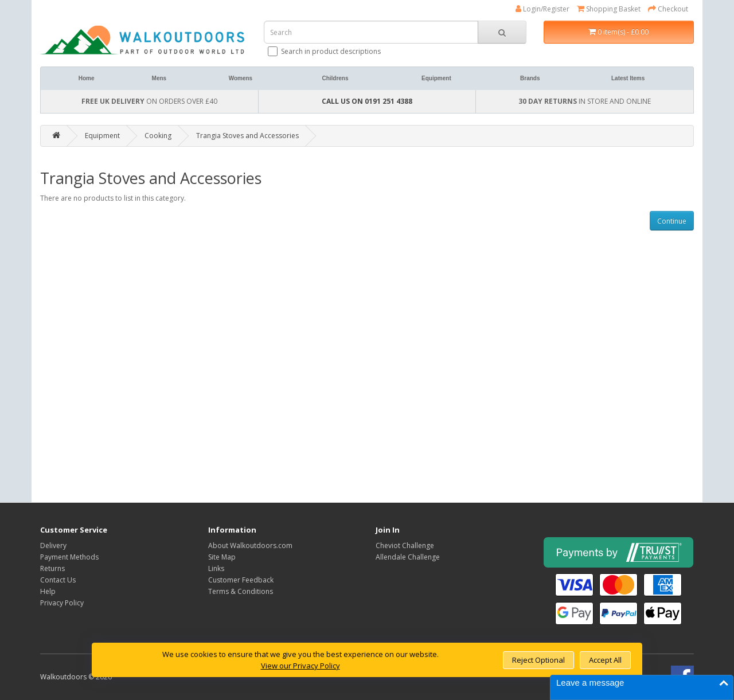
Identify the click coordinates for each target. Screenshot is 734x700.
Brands (530, 78)
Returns (52, 568)
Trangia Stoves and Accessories (247, 136)
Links (216, 568)
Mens (159, 78)
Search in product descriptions (325, 51)
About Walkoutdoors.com (250, 545)
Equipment (436, 78)
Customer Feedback (241, 580)
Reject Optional (538, 660)
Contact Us (58, 580)
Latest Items (628, 78)
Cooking (158, 136)
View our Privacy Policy (300, 666)
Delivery (53, 545)
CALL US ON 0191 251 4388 (367, 101)
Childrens (335, 78)
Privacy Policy (62, 603)
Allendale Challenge (408, 557)
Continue (672, 221)
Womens (241, 78)
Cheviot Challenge (405, 545)
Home (87, 78)
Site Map (222, 557)
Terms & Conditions (241, 591)
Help (48, 591)
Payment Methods (69, 557)
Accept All (605, 660)
